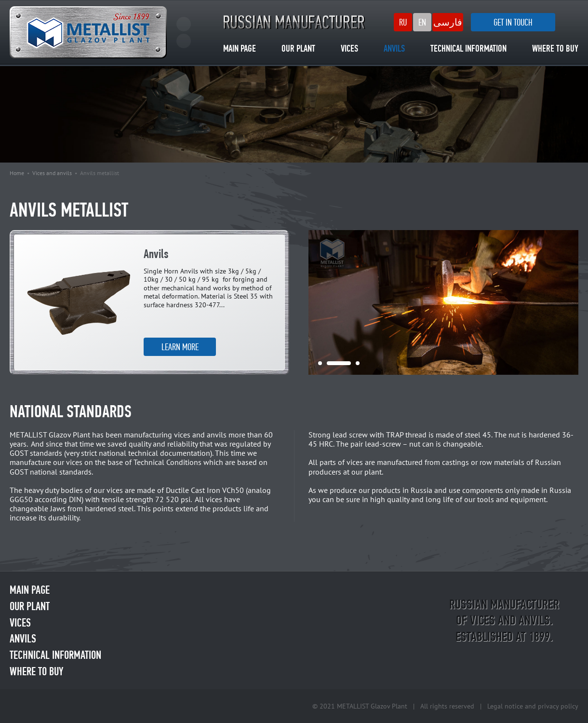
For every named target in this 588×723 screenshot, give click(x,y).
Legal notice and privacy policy (533, 706)
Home (17, 173)
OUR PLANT (298, 49)
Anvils (156, 255)
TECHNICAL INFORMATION (468, 49)
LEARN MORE (180, 347)
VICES (349, 49)
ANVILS (394, 49)
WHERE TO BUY (555, 49)
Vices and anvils (52, 173)
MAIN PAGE (240, 49)
